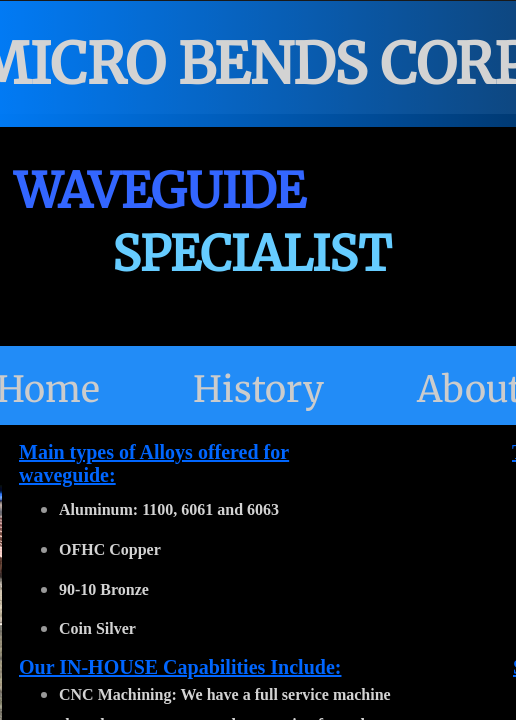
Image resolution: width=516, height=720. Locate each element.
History (258, 389)
